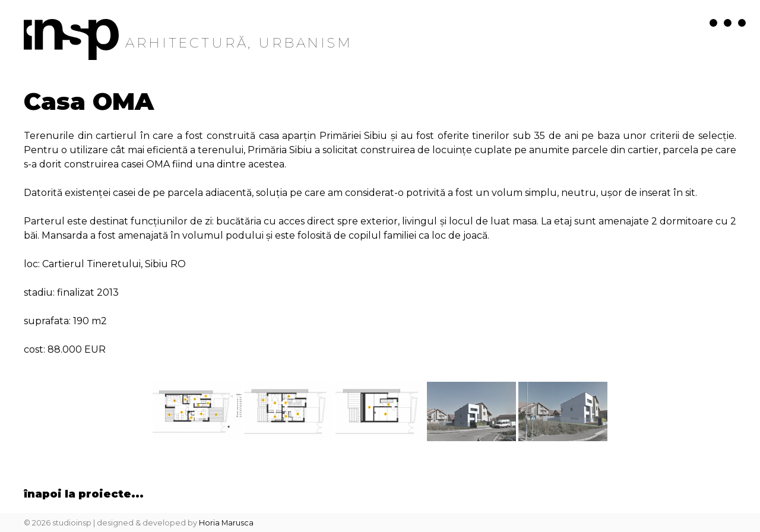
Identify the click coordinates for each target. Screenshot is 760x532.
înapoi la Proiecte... (84, 494)
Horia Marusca (226, 523)
